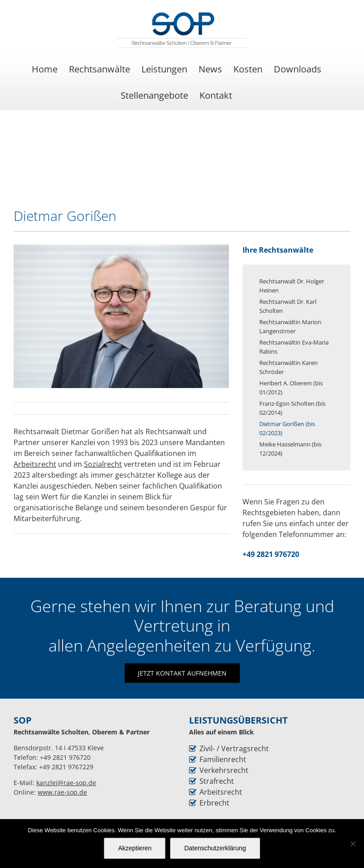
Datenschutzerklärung (215, 848)
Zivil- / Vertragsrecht (234, 748)
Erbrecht (214, 803)
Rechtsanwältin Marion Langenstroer (290, 326)
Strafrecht (217, 781)
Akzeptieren (135, 848)
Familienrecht (223, 759)
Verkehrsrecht (224, 770)
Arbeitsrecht (221, 792)
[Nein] (353, 844)
